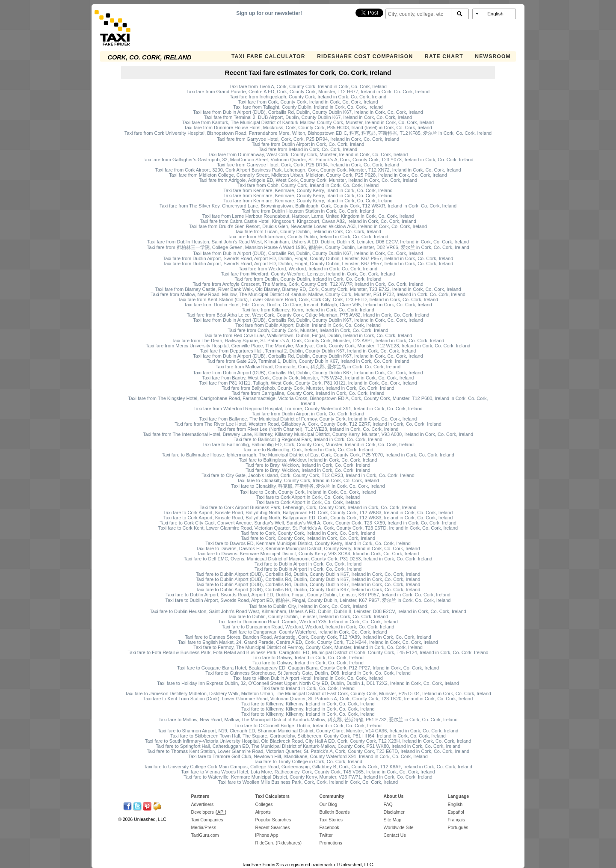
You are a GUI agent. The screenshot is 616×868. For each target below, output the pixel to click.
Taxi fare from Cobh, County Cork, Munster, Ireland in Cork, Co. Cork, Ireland (308, 330)
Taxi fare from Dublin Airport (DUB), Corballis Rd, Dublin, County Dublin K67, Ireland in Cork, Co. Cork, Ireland (308, 112)
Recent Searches (273, 827)
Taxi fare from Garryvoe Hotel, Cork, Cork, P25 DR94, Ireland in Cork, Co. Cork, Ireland (308, 139)
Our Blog (329, 804)
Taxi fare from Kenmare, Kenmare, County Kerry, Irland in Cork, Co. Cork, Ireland (308, 190)
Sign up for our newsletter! (269, 13)
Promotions (331, 843)
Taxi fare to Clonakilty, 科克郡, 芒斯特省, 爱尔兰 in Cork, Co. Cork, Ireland (308, 486)
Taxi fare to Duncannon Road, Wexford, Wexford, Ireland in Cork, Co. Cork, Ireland (308, 627)
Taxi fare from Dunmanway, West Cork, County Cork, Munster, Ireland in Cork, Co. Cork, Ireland (308, 154)
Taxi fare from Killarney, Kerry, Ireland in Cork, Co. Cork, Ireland (308, 310)
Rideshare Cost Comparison (365, 56)
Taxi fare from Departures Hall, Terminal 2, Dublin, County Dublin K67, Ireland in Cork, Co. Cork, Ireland (308, 351)
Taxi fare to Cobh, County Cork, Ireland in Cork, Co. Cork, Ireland (308, 492)
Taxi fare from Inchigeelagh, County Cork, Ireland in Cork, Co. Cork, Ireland (308, 97)
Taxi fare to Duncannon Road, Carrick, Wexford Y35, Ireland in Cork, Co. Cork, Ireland (308, 622)
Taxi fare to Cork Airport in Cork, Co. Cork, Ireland (308, 497)
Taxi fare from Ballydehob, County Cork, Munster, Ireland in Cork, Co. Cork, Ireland (308, 388)
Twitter (326, 835)
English (455, 804)
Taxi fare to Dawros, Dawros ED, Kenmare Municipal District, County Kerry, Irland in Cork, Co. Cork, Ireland (308, 548)
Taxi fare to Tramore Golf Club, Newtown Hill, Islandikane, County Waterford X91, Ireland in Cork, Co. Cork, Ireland (308, 756)
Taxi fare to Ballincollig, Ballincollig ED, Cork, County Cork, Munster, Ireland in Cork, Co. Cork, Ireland (308, 444)
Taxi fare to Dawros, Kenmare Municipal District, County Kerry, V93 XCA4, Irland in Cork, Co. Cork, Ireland (308, 554)
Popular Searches (273, 820)
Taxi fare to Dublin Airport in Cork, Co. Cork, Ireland (308, 564)
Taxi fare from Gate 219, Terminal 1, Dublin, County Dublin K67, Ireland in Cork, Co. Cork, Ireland (308, 361)
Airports (263, 812)
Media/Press (204, 827)
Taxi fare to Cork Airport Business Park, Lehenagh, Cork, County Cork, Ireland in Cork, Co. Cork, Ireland (308, 507)
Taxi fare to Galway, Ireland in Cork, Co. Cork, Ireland (308, 658)
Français (456, 820)
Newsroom (493, 56)
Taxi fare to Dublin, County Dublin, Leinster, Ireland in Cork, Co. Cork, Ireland (308, 616)
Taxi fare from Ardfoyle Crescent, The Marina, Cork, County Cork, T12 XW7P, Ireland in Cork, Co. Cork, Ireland (308, 284)
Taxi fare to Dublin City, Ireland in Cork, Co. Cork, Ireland (308, 606)
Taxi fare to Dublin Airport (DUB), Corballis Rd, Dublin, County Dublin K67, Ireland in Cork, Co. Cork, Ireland (308, 574)
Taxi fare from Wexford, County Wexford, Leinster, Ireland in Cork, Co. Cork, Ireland (308, 274)
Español (456, 812)
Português (458, 827)
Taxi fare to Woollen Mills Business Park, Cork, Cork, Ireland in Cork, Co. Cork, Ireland (308, 782)
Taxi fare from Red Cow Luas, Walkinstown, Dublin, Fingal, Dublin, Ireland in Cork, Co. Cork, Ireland (308, 335)
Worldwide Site (399, 827)
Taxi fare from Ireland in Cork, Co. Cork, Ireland (308, 149)
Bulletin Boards (335, 812)
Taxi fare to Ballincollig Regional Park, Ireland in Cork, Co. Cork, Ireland (308, 439)
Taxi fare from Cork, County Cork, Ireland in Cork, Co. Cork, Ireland (308, 102)
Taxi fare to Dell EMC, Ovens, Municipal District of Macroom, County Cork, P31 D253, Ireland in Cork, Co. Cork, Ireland (308, 559)
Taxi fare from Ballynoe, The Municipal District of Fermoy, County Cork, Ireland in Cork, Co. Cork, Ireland (308, 419)
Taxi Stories (331, 820)
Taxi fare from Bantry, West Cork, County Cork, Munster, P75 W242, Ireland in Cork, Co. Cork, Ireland (308, 378)
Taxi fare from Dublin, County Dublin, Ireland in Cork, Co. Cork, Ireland (308, 279)
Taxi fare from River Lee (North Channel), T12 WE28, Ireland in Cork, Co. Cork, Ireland (308, 429)
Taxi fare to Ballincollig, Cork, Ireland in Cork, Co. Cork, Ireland (308, 450)
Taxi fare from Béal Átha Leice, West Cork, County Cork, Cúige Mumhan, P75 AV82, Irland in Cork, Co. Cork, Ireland (308, 315)
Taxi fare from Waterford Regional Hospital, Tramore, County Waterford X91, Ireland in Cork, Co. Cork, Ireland (308, 409)
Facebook (329, 827)
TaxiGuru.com (205, 835)
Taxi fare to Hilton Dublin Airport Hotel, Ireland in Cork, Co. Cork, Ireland (308, 678)
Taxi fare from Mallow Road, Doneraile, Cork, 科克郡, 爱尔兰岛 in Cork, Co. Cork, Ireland (308, 367)
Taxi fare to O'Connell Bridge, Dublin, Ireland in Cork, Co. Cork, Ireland (308, 726)
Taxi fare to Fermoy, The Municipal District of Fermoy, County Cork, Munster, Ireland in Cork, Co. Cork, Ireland (308, 647)
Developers (203, 812)
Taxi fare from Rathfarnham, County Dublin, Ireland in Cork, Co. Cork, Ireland (308, 237)
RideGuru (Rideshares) (278, 843)
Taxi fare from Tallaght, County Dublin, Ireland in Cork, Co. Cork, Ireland (308, 107)
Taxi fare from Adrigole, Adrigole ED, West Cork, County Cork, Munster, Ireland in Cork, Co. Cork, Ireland (308, 180)
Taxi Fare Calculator (268, 56)
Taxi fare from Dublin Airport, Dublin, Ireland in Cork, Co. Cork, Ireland (308, 325)
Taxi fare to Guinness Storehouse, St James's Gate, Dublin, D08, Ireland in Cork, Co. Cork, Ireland (308, 673)
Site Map (393, 820)
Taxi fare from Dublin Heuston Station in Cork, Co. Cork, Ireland (308, 211)
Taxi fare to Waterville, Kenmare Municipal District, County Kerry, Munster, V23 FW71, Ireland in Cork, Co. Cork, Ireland (308, 777)
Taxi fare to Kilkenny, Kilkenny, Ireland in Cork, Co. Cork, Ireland (308, 704)
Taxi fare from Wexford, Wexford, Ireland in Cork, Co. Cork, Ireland (308, 269)
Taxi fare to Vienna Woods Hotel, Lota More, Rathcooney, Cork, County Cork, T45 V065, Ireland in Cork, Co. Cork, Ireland (308, 772)
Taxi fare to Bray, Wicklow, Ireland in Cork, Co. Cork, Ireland (308, 465)
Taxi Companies (207, 820)
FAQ (388, 804)
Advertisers (203, 804)
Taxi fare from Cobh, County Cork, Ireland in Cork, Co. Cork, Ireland (308, 185)
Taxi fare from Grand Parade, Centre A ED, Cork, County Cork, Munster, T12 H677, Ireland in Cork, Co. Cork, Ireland (308, 92)
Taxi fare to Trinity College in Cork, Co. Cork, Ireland (308, 761)
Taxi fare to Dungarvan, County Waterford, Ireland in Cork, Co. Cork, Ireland (308, 632)
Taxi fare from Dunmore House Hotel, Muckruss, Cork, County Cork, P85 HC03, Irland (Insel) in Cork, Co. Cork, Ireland (308, 127)
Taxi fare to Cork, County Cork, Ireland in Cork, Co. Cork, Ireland (308, 533)
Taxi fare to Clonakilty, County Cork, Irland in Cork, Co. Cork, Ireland (308, 480)
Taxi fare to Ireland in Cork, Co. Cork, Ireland (308, 688)
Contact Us (395, 835)
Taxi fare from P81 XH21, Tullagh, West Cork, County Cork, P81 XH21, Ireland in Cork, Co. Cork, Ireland (308, 383)
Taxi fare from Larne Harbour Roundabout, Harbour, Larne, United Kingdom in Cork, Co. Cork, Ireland (308, 216)
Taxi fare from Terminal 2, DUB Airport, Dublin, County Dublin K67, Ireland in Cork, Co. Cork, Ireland (308, 117)
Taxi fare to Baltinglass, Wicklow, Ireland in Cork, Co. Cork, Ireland (308, 460)
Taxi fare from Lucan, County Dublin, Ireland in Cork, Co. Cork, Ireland (308, 231)
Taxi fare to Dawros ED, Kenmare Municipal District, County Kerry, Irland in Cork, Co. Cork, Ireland (308, 543)
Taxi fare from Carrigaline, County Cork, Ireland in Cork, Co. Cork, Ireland (308, 393)
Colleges (264, 804)
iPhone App (267, 835)
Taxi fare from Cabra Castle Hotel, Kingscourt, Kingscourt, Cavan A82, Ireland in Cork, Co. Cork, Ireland (308, 221)
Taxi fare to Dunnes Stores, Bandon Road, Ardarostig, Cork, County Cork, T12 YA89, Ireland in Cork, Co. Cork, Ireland (308, 637)
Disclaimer (394, 812)
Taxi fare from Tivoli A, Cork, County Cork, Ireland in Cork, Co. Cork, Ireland (308, 86)
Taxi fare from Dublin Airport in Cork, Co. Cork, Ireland (308, 144)
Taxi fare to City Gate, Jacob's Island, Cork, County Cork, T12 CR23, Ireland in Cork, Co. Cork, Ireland (308, 475)
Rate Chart (444, 56)
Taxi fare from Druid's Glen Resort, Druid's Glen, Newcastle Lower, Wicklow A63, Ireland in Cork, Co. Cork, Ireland (308, 226)
